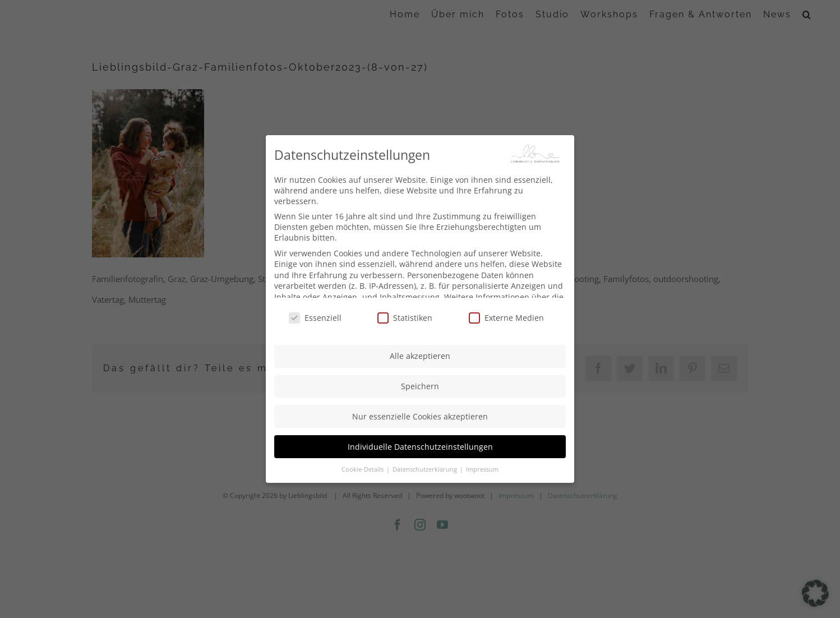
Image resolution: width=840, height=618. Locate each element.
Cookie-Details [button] (363, 465)
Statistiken (405, 314)
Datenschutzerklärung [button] (426, 465)
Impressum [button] (482, 465)
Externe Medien (506, 314)
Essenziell (315, 314)
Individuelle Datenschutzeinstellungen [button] (420, 443)
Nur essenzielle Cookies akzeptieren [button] (420, 412)
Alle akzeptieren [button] (420, 352)
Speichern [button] (420, 383)
